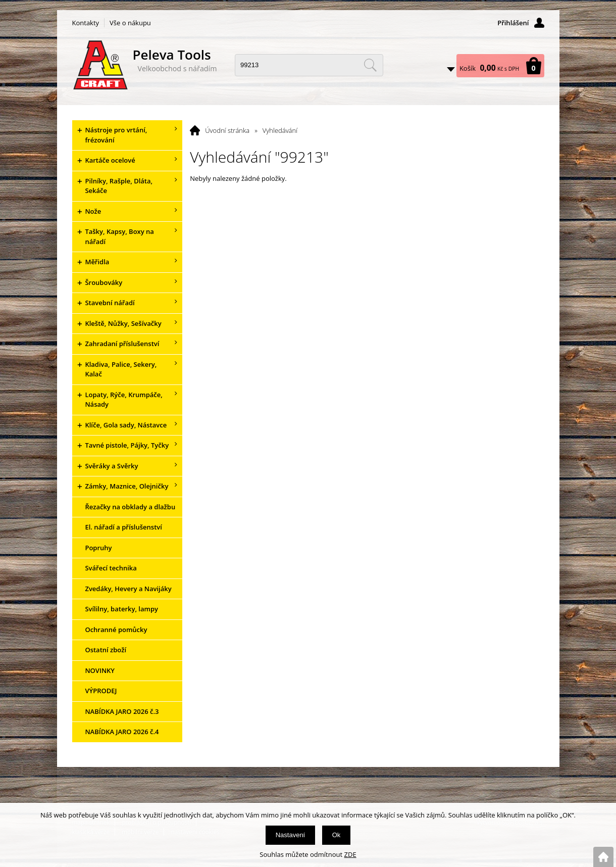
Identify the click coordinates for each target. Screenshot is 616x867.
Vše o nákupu (130, 23)
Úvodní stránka (227, 130)
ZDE (350, 854)
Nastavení (291, 835)
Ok (337, 835)
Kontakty (86, 23)
